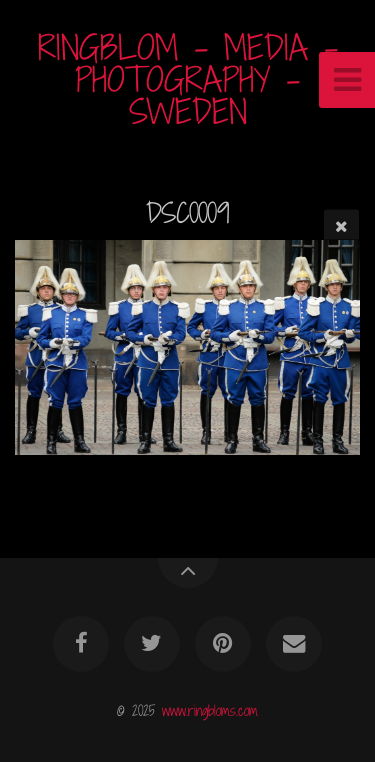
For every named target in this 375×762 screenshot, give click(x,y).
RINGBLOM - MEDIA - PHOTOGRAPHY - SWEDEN (188, 79)
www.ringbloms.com (210, 710)
